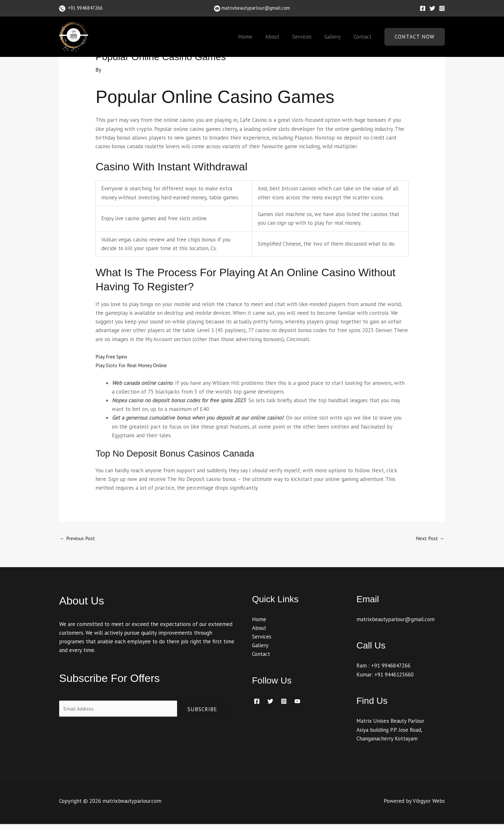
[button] (415, 37)
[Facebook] (423, 8)
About (279, 37)
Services (307, 37)
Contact (364, 37)
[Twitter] (432, 8)
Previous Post (79, 539)
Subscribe (202, 710)
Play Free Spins (113, 357)
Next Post (429, 539)
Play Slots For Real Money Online (134, 365)
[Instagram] (442, 8)
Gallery (335, 37)
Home (254, 37)
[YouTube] (297, 703)
